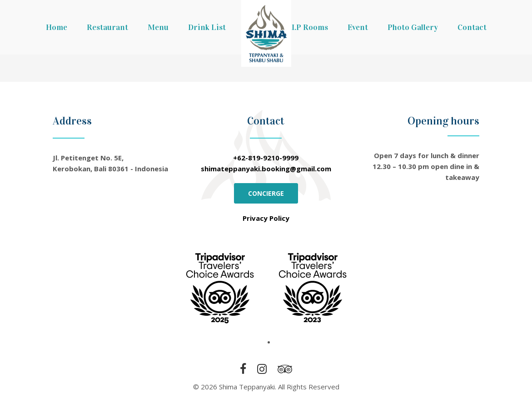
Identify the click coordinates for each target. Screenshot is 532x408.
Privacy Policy (266, 218)
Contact (472, 27)
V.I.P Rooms (306, 27)
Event (358, 27)
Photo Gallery (413, 27)
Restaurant (107, 27)
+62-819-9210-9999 (266, 158)
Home (57, 27)
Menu (158, 27)
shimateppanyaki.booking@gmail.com (266, 169)
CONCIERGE (266, 193)
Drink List (207, 27)
